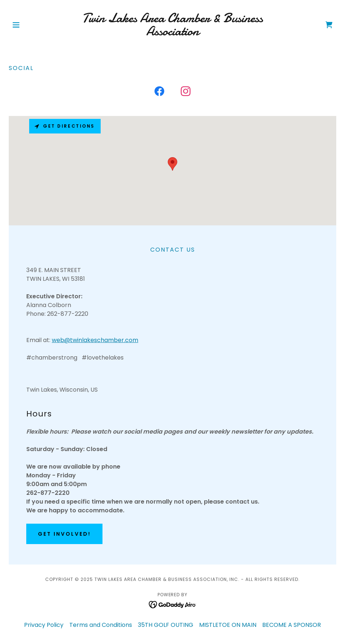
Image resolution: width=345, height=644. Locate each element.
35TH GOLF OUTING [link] (166, 625)
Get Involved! (64, 534)
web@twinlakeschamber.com (95, 340)
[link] (173, 33)
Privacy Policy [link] (44, 625)
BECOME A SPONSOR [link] (292, 625)
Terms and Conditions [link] (101, 625)
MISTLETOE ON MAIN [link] (228, 625)
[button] (33, 25)
